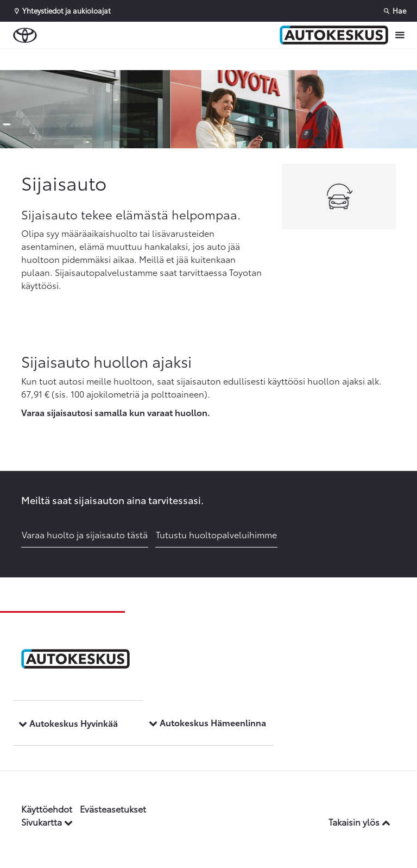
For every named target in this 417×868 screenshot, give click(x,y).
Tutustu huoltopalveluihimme (216, 534)
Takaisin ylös (359, 822)
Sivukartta (47, 822)
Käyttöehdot (47, 809)
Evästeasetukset (113, 809)
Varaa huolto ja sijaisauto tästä (85, 534)
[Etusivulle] (334, 35)
